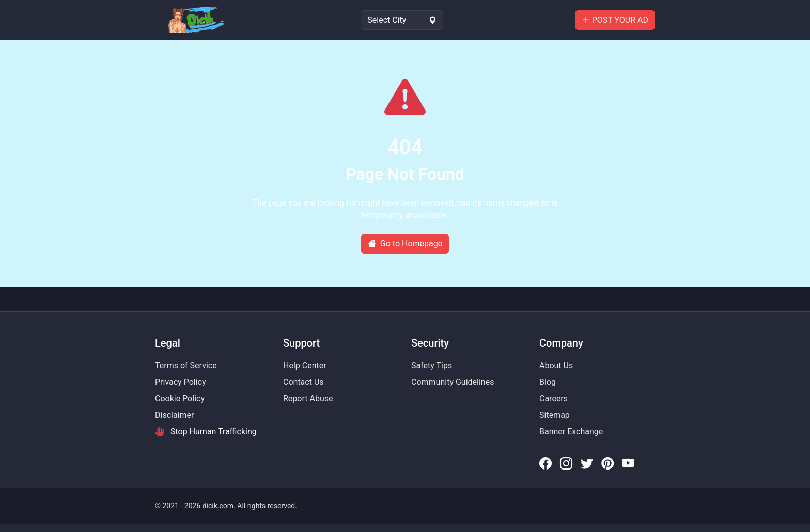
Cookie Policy (180, 398)
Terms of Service (186, 365)
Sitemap (555, 415)
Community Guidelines (453, 382)
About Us (556, 365)
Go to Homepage (405, 244)
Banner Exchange (571, 432)
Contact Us (303, 382)
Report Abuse (308, 398)
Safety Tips (432, 365)
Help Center (305, 365)
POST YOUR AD (615, 20)
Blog (548, 382)
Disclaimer (174, 415)
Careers (554, 398)
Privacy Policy (181, 382)
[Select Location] (402, 20)
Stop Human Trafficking (206, 432)
